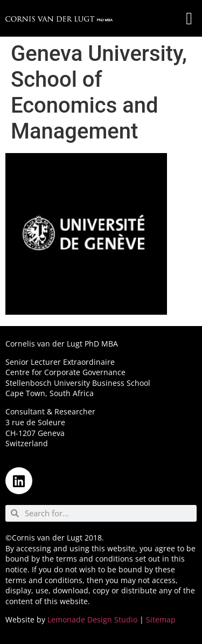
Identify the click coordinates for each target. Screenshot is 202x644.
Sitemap (161, 619)
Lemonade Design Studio (92, 619)
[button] (189, 18)
